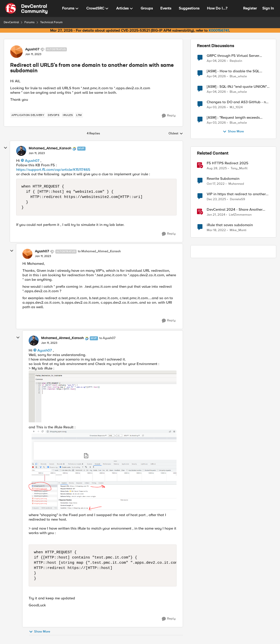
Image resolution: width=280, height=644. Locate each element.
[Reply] (169, 116)
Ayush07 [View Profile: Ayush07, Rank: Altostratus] (32, 49)
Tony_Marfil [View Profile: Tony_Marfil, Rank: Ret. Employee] (239, 168)
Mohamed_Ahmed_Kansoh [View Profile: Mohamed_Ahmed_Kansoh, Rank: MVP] (50, 148)
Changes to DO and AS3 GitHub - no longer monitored (237, 102)
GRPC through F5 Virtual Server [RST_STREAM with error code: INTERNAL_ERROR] (233, 56)
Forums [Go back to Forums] (30, 22)
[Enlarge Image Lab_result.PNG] (103, 470)
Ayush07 (32, 161)
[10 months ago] (217, 169)
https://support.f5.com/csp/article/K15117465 (53, 170)
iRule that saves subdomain (230, 225)
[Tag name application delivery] (28, 115)
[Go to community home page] (26, 8)
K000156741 (219, 30)
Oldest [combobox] (176, 134)
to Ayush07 (107, 338)
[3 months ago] (216, 61)
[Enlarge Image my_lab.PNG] (103, 396)
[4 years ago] (216, 230)
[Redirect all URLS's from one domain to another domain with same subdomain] (37, 153)
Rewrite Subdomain (223, 179)
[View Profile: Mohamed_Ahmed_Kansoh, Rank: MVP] (21, 151)
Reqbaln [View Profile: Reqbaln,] (236, 61)
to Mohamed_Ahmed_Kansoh (99, 251)
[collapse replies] (5, 148)
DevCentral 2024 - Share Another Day (235, 210)
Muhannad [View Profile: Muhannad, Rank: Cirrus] (236, 184)
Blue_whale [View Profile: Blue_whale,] (238, 76)
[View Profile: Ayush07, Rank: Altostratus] (16, 52)
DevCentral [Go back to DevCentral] (11, 22)
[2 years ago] (216, 215)
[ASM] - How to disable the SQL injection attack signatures (233, 71)
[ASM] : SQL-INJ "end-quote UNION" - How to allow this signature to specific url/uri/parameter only (238, 87)
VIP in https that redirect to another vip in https (236, 194)
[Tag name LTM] (79, 115)
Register (250, 8)
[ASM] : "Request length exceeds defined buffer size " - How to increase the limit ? (233, 118)
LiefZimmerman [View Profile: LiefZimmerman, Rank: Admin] (240, 215)
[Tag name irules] (68, 115)
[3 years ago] (216, 184)
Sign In (268, 8)
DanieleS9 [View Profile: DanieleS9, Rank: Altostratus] (237, 199)
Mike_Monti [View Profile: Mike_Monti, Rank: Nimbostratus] (238, 230)
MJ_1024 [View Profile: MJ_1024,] (236, 107)
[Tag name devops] (53, 115)
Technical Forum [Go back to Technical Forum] (51, 22)
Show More (40, 632)
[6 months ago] (216, 199)
